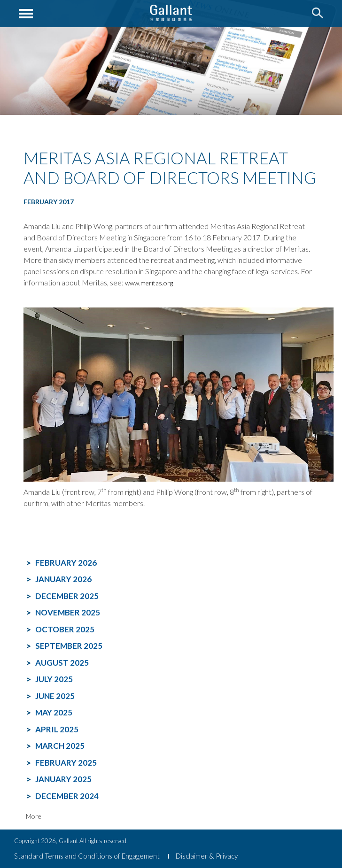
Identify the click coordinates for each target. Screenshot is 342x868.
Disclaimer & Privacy (207, 856)
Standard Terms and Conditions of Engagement (87, 856)
